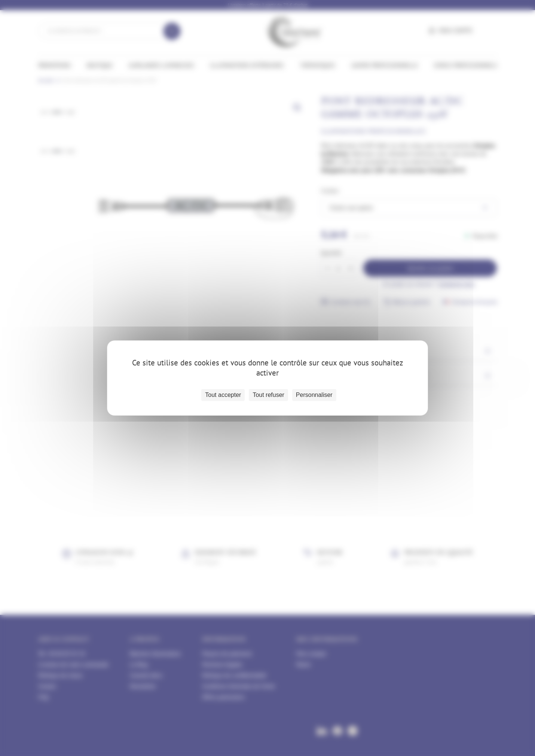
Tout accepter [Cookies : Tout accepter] (223, 395)
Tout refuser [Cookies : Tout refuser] (268, 395)
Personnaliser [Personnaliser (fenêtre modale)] (314, 395)
